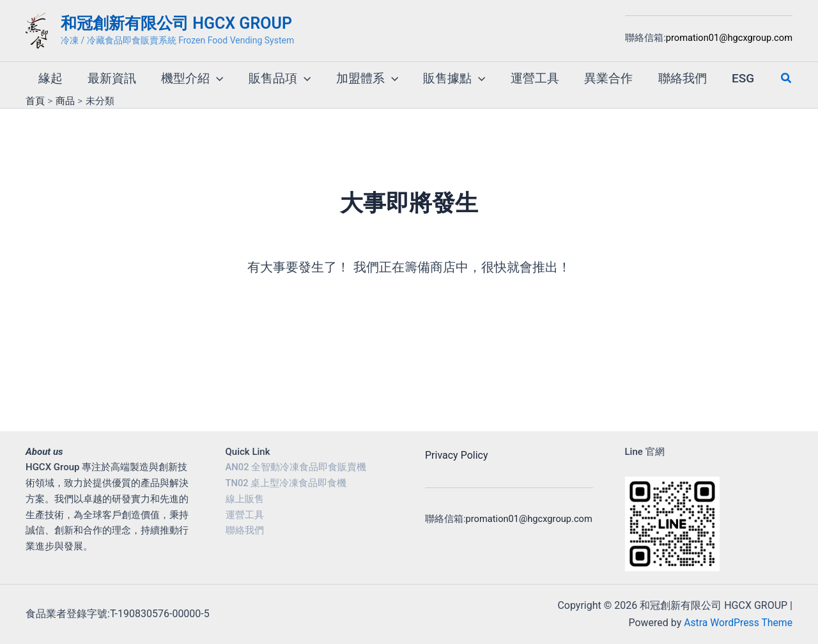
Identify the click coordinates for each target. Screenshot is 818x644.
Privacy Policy (457, 455)
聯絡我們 (245, 530)
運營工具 (245, 515)
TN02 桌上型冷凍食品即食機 (287, 483)
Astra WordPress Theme (737, 623)
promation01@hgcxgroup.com (729, 38)
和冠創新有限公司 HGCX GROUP (176, 23)
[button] (214, 73)
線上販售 (245, 499)
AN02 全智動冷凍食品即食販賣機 (296, 467)
